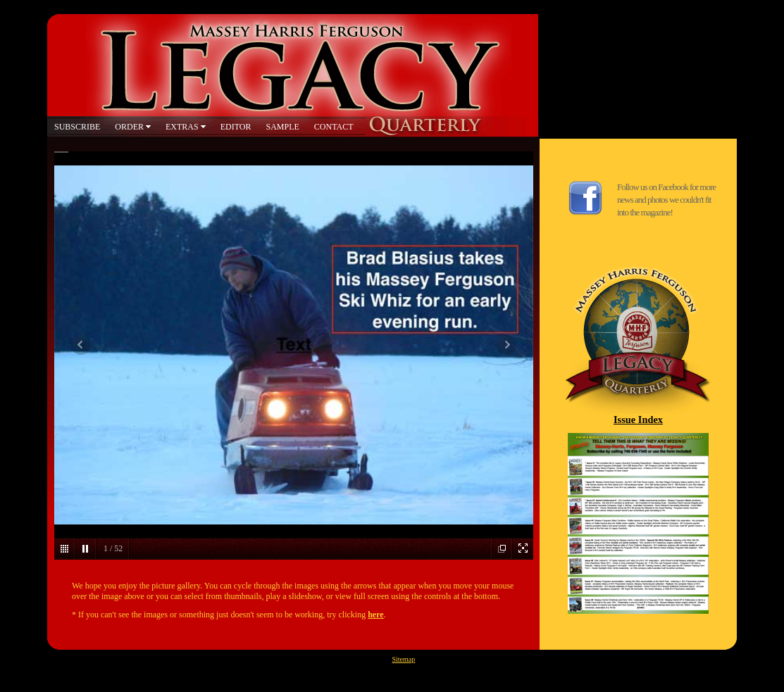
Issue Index (638, 420)
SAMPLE (282, 127)
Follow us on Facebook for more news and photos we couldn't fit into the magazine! (666, 200)
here (375, 615)
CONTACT (334, 127)
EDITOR (236, 127)
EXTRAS (182, 127)
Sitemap (404, 659)
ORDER (129, 127)
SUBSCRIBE (77, 127)
